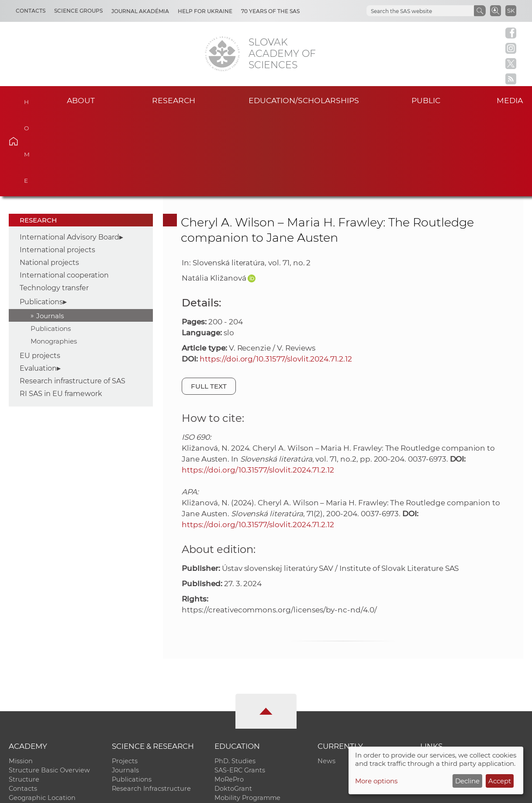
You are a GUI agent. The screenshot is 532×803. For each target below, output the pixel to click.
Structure (24, 699)
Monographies (54, 260)
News (326, 680)
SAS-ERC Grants (240, 689)
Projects (125, 680)
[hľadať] (419, 11)
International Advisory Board (69, 156)
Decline (467, 781)
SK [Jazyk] (511, 10)
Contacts (31, 11)
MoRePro (229, 699)
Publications (41, 221)
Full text (209, 305)
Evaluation (38, 287)
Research (174, 100)
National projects (49, 182)
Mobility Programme (247, 717)
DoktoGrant (233, 708)
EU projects (40, 275)
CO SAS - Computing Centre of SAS (127, 792)
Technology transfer (54, 207)
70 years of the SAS (270, 11)
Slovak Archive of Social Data (466, 689)
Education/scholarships (304, 100)
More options (376, 781)
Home (26, 99)
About (81, 100)
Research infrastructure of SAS (73, 300)
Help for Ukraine (205, 11)
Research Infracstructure (151, 708)
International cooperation (64, 194)
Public (426, 100)
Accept (500, 781)
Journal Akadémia (140, 11)
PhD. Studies (235, 680)
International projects (57, 169)
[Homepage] (222, 54)
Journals (50, 235)
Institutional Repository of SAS (468, 680)
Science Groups (78, 11)
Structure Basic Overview (49, 689)
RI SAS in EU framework (61, 313)
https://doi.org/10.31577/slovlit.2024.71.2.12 (276, 278)
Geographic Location (42, 717)
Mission (21, 680)
